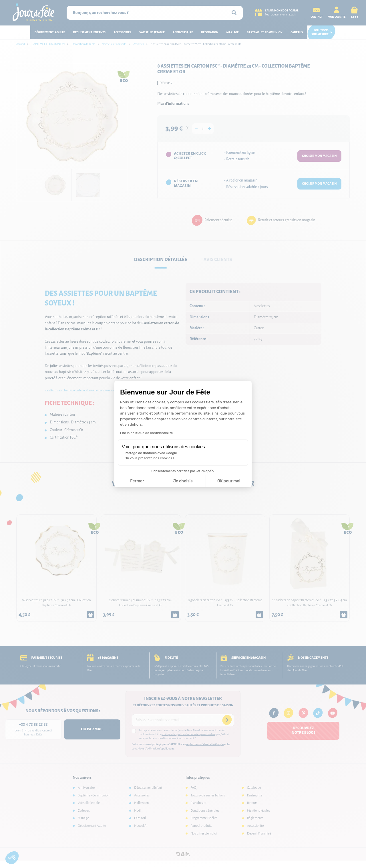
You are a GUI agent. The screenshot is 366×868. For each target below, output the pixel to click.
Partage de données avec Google (151, 453)
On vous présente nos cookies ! (149, 458)
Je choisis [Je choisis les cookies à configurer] (183, 481)
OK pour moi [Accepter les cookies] (229, 481)
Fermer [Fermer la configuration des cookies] (137, 481)
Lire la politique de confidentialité (146, 433)
